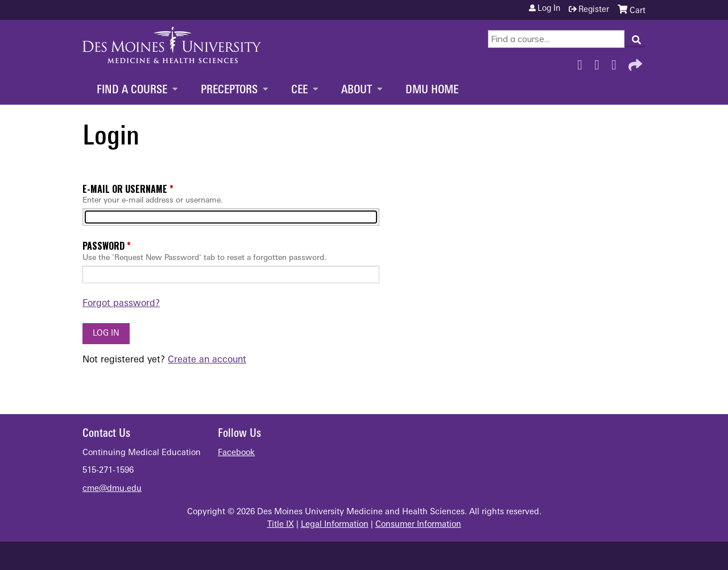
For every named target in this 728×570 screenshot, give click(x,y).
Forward (634, 62)
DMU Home (432, 90)
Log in (549, 9)
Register (594, 10)
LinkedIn (617, 62)
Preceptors (229, 90)
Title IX (281, 525)
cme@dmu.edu (112, 489)
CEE (299, 90)
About (357, 90)
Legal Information (335, 525)
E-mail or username (125, 189)
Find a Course (132, 90)
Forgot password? (121, 304)
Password (104, 246)
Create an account (207, 360)
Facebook (583, 62)
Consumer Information (418, 525)
